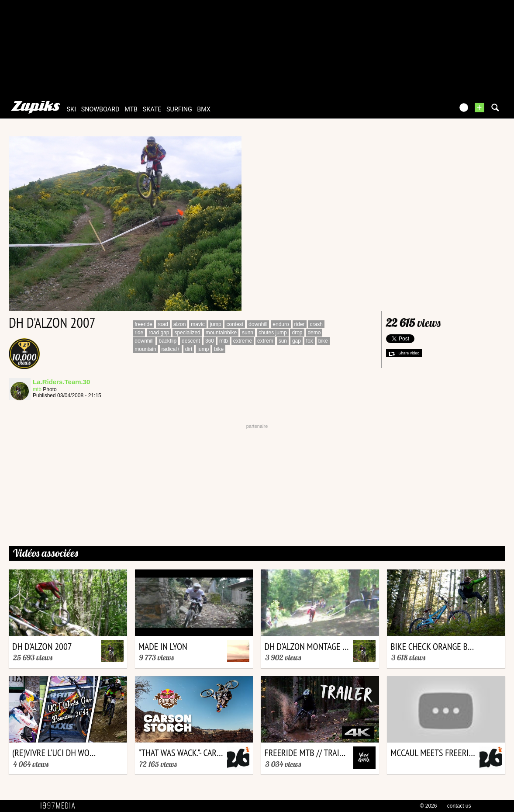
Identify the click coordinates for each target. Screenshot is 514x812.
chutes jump (273, 333)
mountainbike (221, 333)
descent (191, 341)
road (163, 324)
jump (216, 324)
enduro (281, 324)
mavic (198, 324)
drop (297, 333)
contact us (459, 806)
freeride (143, 324)
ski (72, 109)
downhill (258, 324)
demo (314, 333)
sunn (248, 333)
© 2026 (429, 806)
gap (297, 341)
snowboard (100, 109)
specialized (187, 333)
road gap (159, 333)
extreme (243, 341)
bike (323, 341)
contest (235, 324)
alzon (180, 324)
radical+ (171, 349)
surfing (179, 109)
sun (283, 341)
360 (210, 341)
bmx (204, 109)
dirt (189, 349)
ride (139, 333)
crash (316, 324)
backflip (168, 341)
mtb (131, 109)
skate (152, 109)
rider (300, 324)
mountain (145, 349)
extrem (265, 341)
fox (310, 341)
